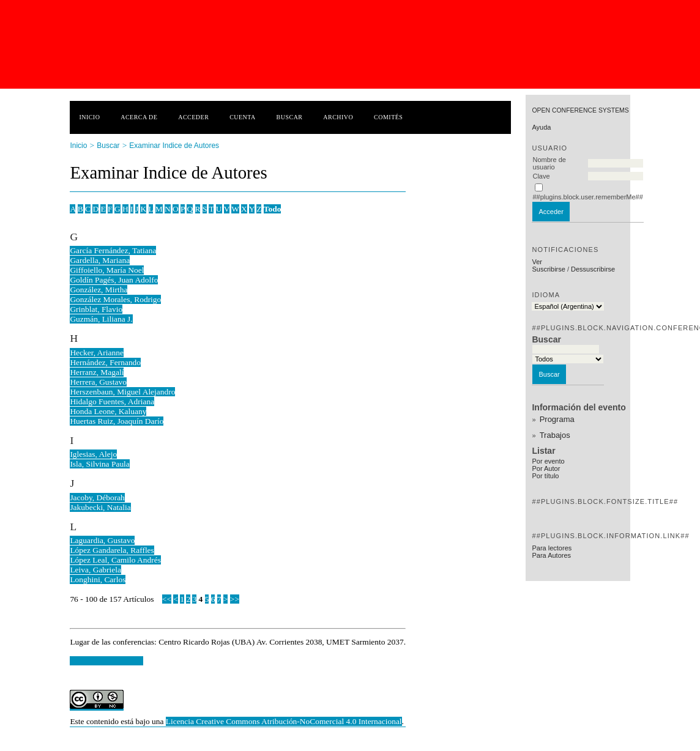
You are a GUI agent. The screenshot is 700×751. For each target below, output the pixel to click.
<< (167, 599)
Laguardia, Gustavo (102, 540)
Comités (388, 117)
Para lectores (552, 548)
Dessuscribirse (593, 269)
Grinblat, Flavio (96, 309)
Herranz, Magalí (97, 372)
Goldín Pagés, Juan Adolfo (114, 280)
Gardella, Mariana (100, 260)
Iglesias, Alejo (93, 454)
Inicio (89, 117)
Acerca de (139, 117)
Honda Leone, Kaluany (108, 411)
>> (235, 599)
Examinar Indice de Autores (174, 146)
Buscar (290, 117)
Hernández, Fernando (105, 362)
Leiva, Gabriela (95, 570)
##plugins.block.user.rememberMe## (587, 197)
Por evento (548, 461)
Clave (541, 176)
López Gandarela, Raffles (112, 550)
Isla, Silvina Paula (99, 464)
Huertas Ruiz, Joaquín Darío (117, 421)
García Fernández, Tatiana (113, 250)
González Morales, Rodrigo (115, 299)
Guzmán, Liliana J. (101, 319)
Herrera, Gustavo (98, 382)
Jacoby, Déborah (97, 498)
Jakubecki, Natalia (100, 507)
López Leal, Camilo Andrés (115, 560)
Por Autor (546, 468)
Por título (545, 476)
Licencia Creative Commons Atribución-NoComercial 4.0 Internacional (284, 721)
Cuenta (243, 117)
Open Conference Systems (580, 110)
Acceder (193, 117)
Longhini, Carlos (98, 579)
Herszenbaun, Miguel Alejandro (122, 392)
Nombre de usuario (549, 163)
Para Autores (551, 555)
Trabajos (555, 435)
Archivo (338, 117)
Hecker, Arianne (97, 353)
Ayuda (541, 127)
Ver (537, 262)
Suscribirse (548, 269)
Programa (557, 419)
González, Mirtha (99, 290)
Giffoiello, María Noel (107, 270)
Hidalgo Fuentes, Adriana (112, 401)
